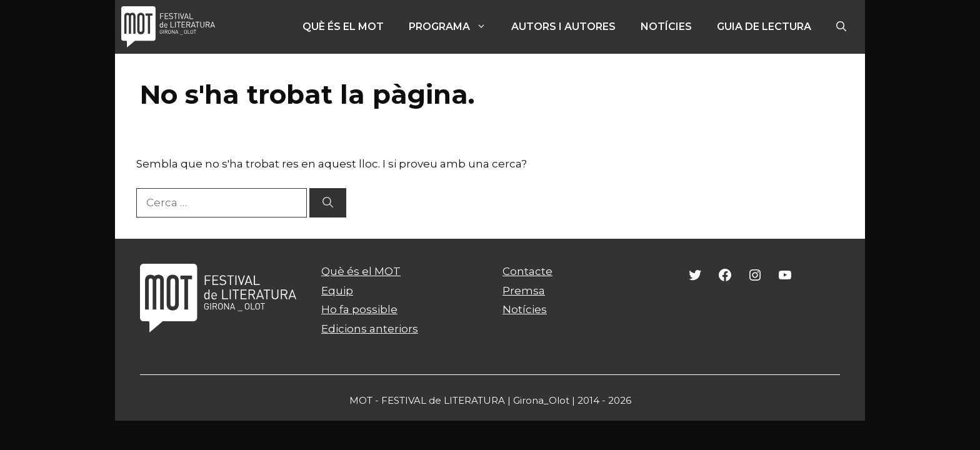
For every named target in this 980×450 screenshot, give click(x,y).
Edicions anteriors (370, 329)
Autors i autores (563, 27)
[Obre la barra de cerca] (841, 27)
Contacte (527, 271)
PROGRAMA (454, 27)
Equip (337, 291)
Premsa (524, 291)
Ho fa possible (359, 309)
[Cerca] (328, 203)
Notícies (666, 27)
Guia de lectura (764, 27)
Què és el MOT (343, 27)
